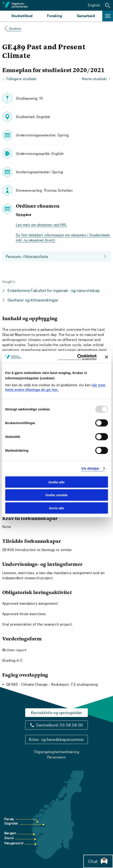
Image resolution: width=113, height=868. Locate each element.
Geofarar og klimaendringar (33, 300)
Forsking (55, 16)
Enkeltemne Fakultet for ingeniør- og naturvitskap (54, 290)
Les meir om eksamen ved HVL (41, 225)
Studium (15, 29)
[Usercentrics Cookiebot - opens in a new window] (77, 357)
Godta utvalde (56, 495)
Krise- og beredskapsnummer (56, 739)
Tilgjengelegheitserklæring (56, 752)
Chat (98, 861)
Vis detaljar (90, 468)
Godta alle (56, 482)
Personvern (57, 757)
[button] (108, 5)
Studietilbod (22, 16)
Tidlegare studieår (21, 79)
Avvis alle (56, 508)
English (94, 5)
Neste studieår (94, 79)
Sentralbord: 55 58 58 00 (60, 725)
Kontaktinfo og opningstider (57, 713)
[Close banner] (106, 357)
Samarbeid (86, 16)
